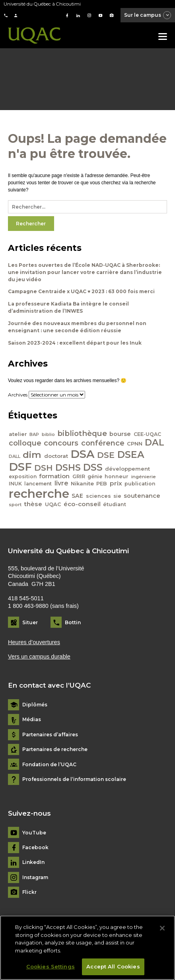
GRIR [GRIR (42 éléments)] (79, 476)
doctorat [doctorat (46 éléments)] (56, 456)
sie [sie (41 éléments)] (117, 496)
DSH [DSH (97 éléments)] (43, 468)
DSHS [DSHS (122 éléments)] (68, 467)
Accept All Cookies (113, 970)
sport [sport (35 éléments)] (15, 505)
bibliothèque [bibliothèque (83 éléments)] (82, 433)
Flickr (29, 892)
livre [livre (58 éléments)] (61, 483)
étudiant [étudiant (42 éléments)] (115, 504)
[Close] (162, 932)
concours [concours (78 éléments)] (61, 443)
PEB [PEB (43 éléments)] (102, 484)
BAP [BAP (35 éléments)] (34, 434)
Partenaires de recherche (55, 749)
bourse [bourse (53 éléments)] (120, 434)
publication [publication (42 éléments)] (140, 484)
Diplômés (35, 705)
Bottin (73, 622)
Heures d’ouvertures (34, 642)
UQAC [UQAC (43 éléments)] (53, 504)
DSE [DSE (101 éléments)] (106, 455)
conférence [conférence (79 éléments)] (103, 443)
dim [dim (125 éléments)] (32, 455)
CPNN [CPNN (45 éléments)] (135, 444)
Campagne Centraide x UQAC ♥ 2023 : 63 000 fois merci (81, 291)
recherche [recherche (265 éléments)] (39, 494)
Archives (18, 395)
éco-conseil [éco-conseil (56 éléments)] (82, 504)
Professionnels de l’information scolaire (74, 779)
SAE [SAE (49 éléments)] (77, 496)
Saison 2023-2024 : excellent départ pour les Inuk (75, 343)
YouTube (34, 833)
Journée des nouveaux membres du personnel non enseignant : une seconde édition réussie (77, 327)
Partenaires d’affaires (50, 735)
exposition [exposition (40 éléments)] (23, 476)
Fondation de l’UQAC (49, 765)
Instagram (35, 877)
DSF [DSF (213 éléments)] (20, 467)
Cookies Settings (51, 970)
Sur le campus (148, 16)
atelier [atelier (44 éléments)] (18, 434)
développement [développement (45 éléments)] (127, 469)
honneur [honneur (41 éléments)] (117, 476)
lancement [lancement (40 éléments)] (38, 484)
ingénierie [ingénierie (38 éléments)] (144, 477)
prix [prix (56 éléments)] (116, 483)
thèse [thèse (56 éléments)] (33, 504)
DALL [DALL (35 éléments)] (15, 456)
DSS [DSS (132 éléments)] (93, 467)
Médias (32, 720)
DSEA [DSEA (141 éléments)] (131, 455)
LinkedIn (33, 862)
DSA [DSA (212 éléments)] (83, 454)
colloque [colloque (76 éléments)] (25, 443)
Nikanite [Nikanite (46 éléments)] (82, 483)
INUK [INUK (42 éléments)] (15, 484)
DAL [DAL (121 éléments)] (155, 442)
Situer (30, 622)
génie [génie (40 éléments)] (95, 476)
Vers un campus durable (39, 657)
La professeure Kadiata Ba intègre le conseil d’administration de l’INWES (68, 307)
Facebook (35, 848)
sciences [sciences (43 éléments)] (98, 496)
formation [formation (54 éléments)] (54, 476)
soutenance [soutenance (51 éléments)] (142, 496)
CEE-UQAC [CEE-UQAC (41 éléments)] (147, 434)
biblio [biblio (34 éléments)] (48, 435)
